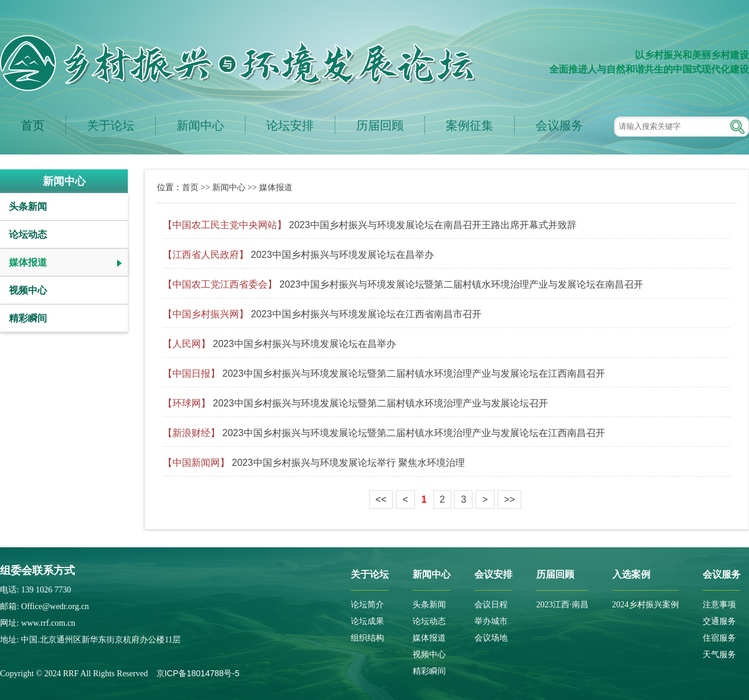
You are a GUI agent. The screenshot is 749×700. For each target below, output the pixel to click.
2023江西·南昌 (562, 605)
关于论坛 (111, 125)
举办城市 (491, 621)
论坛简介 (367, 605)
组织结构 (367, 638)
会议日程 (491, 605)
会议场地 (491, 638)
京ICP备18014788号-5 (198, 673)
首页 (33, 125)
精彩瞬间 (28, 318)
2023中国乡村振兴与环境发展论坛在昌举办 (342, 255)
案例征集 (470, 125)
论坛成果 (367, 621)
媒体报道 (28, 262)
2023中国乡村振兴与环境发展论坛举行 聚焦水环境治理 (348, 463)
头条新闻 (28, 206)
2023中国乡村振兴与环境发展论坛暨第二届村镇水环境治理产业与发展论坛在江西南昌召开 (414, 373)
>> (510, 499)
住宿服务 (719, 638)
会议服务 (559, 125)
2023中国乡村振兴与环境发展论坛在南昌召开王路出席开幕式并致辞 (433, 225)
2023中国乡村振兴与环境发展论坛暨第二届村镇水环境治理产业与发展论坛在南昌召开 (461, 284)
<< (381, 499)
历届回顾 (380, 125)
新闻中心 (200, 125)
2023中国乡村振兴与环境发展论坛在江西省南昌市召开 (366, 314)
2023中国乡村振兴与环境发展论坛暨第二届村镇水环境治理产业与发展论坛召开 (380, 403)
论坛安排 (290, 125)
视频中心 (28, 290)
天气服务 (719, 655)
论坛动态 (28, 234)
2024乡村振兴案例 (646, 605)
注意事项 (719, 605)
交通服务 (719, 621)
